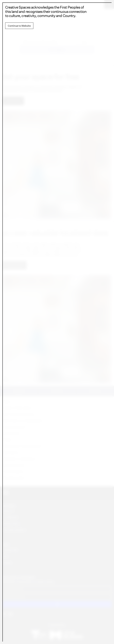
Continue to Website (19, 26)
